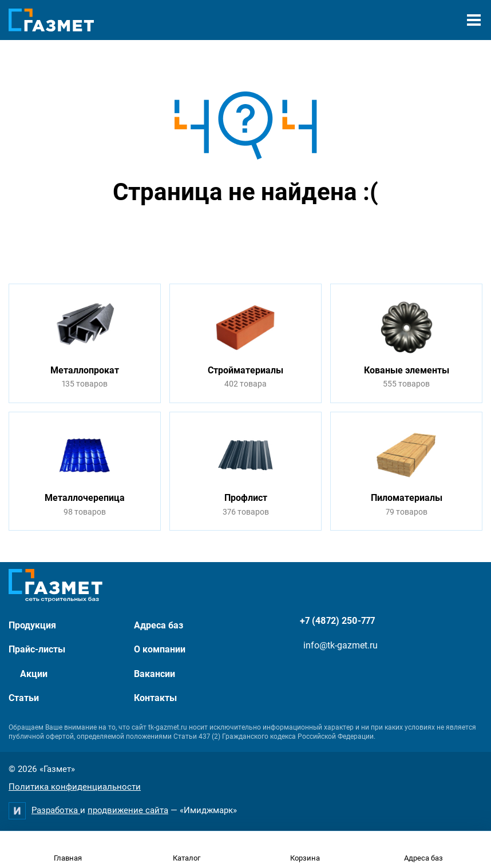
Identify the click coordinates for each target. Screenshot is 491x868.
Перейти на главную (209, 235)
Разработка (56, 810)
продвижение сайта (128, 810)
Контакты (155, 698)
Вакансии (155, 674)
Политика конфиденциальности (75, 787)
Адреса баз (159, 625)
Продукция (32, 625)
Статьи (24, 698)
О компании (160, 649)
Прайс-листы (37, 649)
